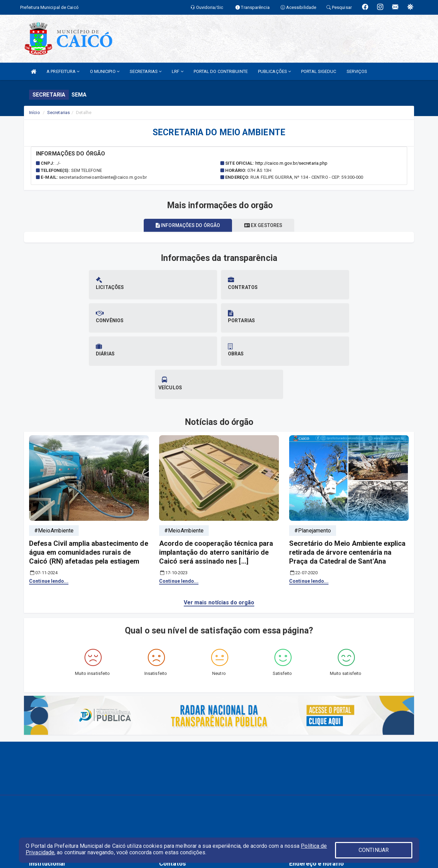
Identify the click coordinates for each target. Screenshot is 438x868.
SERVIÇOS (357, 71)
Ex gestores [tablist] (265, 225)
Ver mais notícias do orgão (219, 536)
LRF (178, 71)
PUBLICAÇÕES (274, 71)
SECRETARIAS (146, 71)
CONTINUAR (374, 850)
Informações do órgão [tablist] (185, 225)
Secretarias (59, 112)
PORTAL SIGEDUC (319, 71)
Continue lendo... (49, 515)
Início (35, 112)
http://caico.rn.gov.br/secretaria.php (292, 163)
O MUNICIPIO (105, 71)
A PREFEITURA (63, 71)
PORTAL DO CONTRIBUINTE (221, 71)
